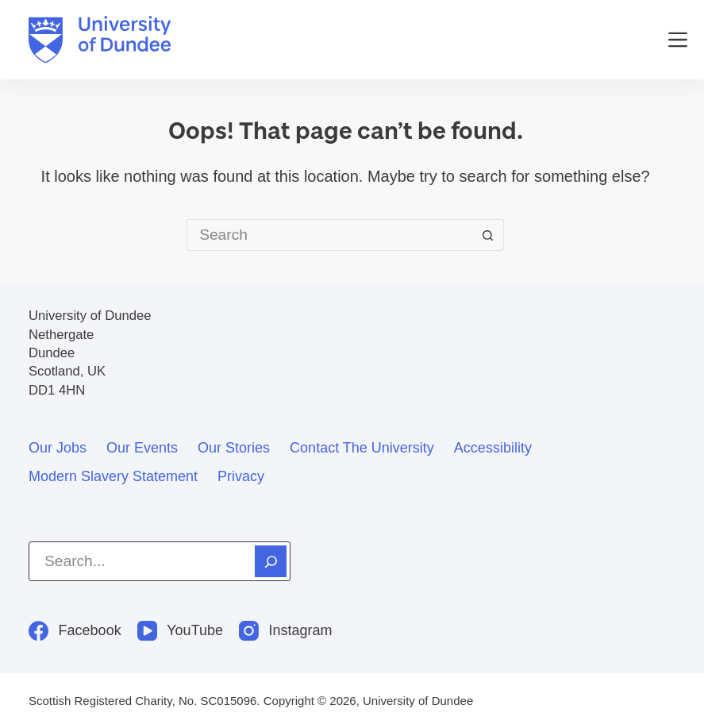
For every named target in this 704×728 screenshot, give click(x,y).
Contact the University (362, 448)
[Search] (271, 561)
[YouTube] (180, 631)
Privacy (241, 476)
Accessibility (493, 448)
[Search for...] (329, 235)
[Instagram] (286, 631)
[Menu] (678, 40)
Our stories (234, 448)
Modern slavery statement (113, 476)
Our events (142, 448)
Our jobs (58, 448)
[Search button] (488, 235)
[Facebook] (75, 631)
